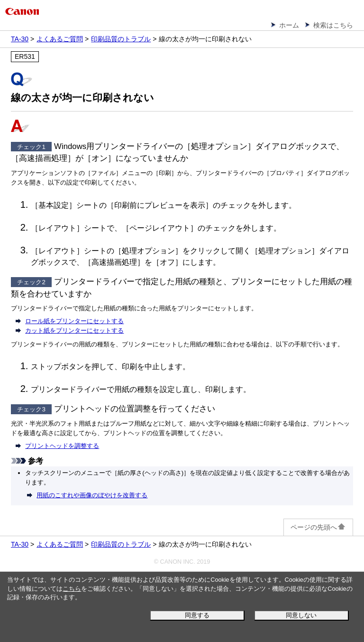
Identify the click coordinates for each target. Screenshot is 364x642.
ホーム (289, 25)
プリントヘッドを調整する (62, 446)
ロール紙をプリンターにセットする (74, 321)
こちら (72, 589)
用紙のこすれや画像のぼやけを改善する (92, 495)
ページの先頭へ (318, 527)
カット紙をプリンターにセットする (74, 330)
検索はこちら (333, 25)
